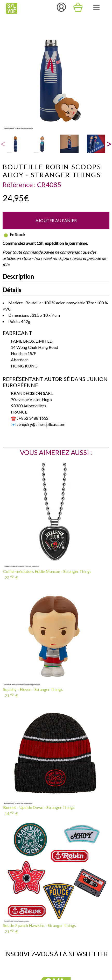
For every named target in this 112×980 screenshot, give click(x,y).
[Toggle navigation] (96, 8)
